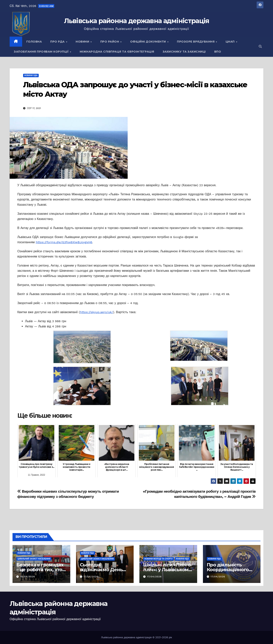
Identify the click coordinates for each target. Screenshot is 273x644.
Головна (34, 42)
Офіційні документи (149, 42)
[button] (260, 47)
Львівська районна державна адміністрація (137, 21)
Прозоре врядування (196, 42)
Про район (110, 42)
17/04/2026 (91, 577)
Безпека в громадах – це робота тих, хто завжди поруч (40, 570)
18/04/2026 (28, 577)
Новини (83, 42)
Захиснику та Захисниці (184, 52)
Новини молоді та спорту (159, 559)
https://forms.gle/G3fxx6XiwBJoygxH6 (64, 242)
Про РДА (58, 42)
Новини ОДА (31, 75)
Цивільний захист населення (34, 559)
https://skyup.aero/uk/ (96, 312)
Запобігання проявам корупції (42, 52)
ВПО (218, 52)
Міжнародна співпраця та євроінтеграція (117, 52)
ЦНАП (231, 42)
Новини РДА (24, 553)
